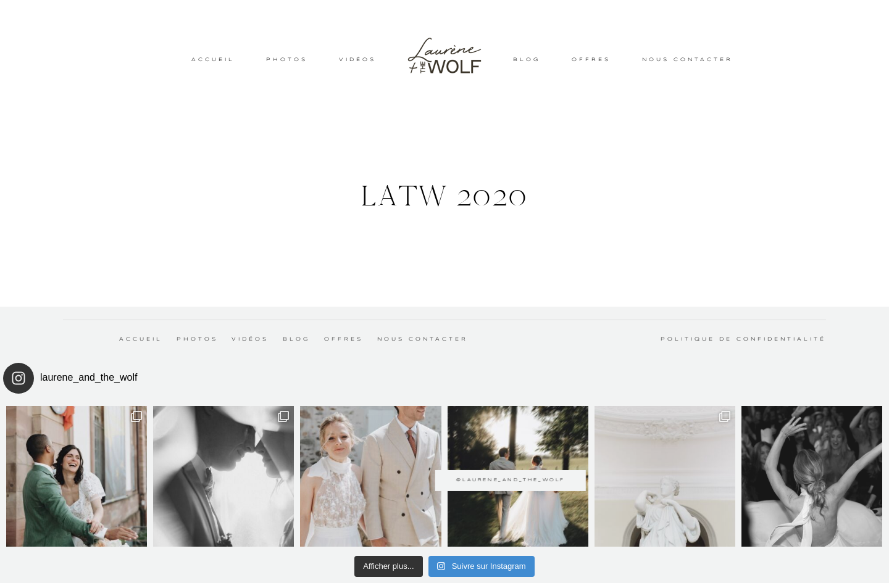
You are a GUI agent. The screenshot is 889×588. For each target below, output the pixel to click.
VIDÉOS (357, 60)
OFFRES (591, 60)
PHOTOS (287, 60)
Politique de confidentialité (743, 339)
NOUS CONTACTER (687, 60)
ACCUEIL (213, 60)
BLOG (527, 60)
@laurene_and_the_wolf (444, 471)
